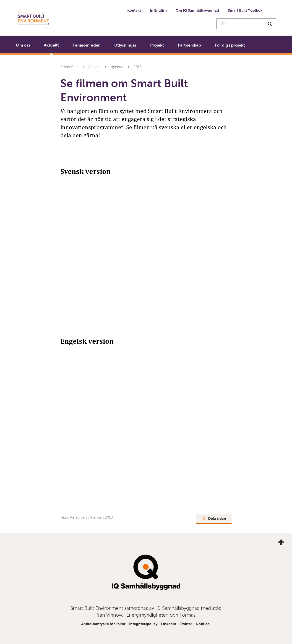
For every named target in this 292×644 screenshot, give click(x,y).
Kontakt (134, 10)
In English (158, 10)
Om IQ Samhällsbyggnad (197, 10)
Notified (203, 624)
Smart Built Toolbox (245, 10)
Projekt (157, 45)
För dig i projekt (230, 45)
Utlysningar (125, 45)
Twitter (186, 624)
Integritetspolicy (143, 624)
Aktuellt (51, 45)
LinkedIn (169, 624)
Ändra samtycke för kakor (103, 624)
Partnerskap (189, 45)
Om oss (23, 45)
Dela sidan (214, 519)
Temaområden (87, 45)
